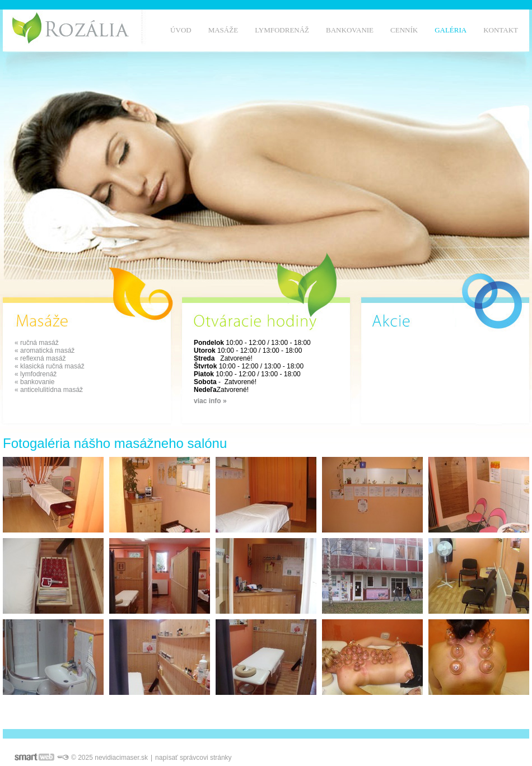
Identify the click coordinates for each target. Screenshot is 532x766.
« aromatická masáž (45, 351)
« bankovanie (34, 382)
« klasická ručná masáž (50, 366)
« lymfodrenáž (36, 374)
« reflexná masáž (40, 358)
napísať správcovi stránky (193, 758)
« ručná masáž (37, 343)
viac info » (210, 401)
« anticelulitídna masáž (49, 390)
